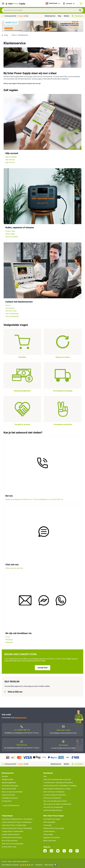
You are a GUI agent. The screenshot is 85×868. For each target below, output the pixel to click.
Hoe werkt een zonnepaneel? (53, 807)
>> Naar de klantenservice (11, 805)
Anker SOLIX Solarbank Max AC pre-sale (57, 779)
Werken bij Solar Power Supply (54, 828)
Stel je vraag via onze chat (14, 568)
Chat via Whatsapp (12, 314)
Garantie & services (8, 795)
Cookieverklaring (49, 831)
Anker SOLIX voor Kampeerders (13, 844)
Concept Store (43, 668)
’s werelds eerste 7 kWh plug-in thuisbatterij (58, 783)
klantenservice (21, 718)
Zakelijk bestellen (8, 779)
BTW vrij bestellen (49, 822)
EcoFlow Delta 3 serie (9, 847)
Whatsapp (9, 640)
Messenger (9, 642)
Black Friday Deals (50, 841)
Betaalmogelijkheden (9, 783)
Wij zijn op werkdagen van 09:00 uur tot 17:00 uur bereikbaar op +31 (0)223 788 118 (34, 499)
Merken (67, 16)
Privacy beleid (48, 834)
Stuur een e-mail (11, 311)
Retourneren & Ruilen (9, 789)
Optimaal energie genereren (53, 810)
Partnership (47, 825)
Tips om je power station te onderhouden (57, 804)
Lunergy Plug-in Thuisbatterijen (12, 831)
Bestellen (5, 776)
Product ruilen (10, 231)
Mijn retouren (10, 162)
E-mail (8, 637)
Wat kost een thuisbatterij (52, 798)
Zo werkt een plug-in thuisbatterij (55, 795)
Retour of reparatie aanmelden (12, 792)
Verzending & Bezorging (10, 786)
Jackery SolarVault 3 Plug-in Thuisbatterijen (17, 822)
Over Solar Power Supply (52, 819)
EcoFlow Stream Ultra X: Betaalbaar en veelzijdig (60, 786)
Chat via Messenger (12, 316)
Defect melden (10, 234)
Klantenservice (50, 16)
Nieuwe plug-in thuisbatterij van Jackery (57, 789)
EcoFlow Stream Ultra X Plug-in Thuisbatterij (17, 828)
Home (14, 35)
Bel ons (8, 305)
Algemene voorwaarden (52, 838)
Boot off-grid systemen (10, 841)
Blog (60, 16)
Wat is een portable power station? (55, 801)
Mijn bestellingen (11, 157)
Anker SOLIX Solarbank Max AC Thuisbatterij (17, 819)
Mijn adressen (10, 160)
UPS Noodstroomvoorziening (12, 838)
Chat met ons (10, 308)
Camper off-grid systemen (11, 834)
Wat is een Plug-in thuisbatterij (54, 792)
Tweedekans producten (10, 798)
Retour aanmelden (12, 237)
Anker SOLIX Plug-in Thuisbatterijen (14, 825)
